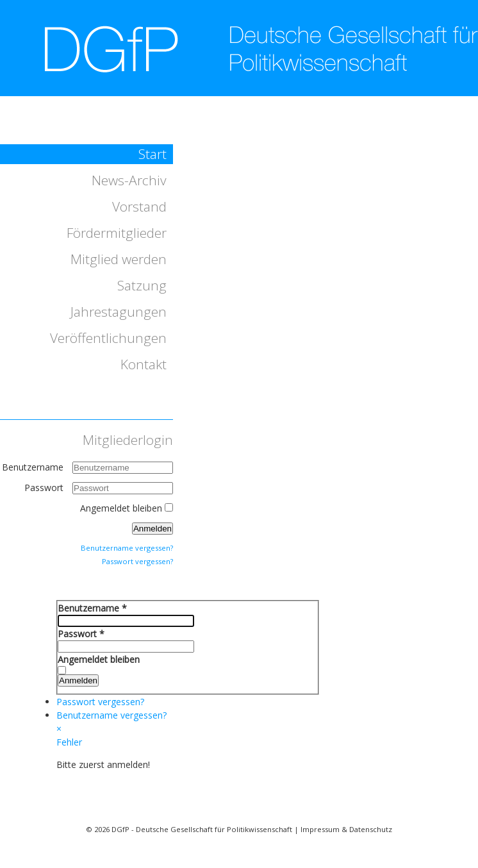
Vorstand (139, 206)
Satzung (142, 285)
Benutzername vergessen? (127, 548)
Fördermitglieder (117, 233)
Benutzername (33, 467)
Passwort (45, 488)
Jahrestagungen (119, 312)
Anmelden (152, 529)
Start (152, 154)
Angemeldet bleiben (121, 508)
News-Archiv (129, 180)
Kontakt (144, 364)
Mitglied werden (119, 259)
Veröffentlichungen (108, 338)
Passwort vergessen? (137, 561)
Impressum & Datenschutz (346, 829)
